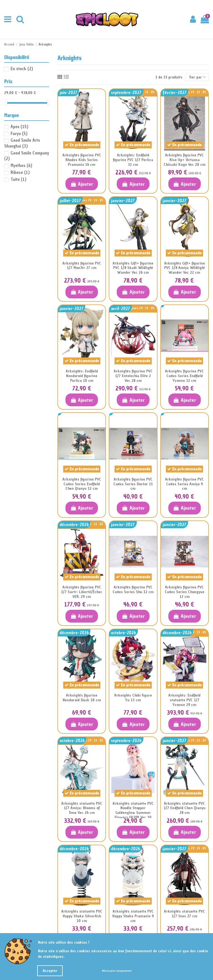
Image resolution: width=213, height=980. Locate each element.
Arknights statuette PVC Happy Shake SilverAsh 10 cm (82, 916)
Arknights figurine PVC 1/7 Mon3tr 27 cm (82, 266)
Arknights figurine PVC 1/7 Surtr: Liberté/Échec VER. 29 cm (82, 592)
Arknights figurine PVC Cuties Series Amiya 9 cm (184, 484)
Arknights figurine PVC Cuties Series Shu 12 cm (133, 590)
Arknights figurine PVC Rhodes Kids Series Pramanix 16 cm (82, 160)
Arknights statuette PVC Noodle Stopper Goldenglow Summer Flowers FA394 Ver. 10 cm (133, 813)
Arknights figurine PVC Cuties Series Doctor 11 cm (133, 484)
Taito (18, 179)
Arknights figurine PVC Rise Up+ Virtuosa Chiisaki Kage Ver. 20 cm (185, 160)
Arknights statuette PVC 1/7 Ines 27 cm (184, 914)
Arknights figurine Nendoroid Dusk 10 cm (82, 698)
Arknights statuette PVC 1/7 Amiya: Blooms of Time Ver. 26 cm (82, 808)
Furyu (19, 133)
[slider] (6, 103)
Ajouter (82, 184)
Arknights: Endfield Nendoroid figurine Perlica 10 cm (82, 376)
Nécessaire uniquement (117, 971)
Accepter (50, 971)
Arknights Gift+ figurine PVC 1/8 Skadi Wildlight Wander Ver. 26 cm (133, 268)
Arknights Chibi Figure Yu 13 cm (133, 698)
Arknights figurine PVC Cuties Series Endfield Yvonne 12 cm (184, 376)
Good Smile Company (27, 156)
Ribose (20, 172)
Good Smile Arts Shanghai (22, 143)
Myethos (21, 165)
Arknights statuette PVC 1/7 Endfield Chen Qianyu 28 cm (185, 808)
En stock (22, 68)
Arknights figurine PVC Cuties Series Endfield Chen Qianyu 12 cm (82, 484)
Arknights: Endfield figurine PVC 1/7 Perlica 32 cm (133, 160)
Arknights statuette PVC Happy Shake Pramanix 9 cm (133, 916)
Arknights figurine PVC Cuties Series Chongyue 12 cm (185, 592)
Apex (19, 126)
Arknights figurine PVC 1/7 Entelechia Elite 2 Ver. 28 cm (133, 376)
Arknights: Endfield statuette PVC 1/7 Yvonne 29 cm (184, 700)
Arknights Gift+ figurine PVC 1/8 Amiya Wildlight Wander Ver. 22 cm (185, 268)
